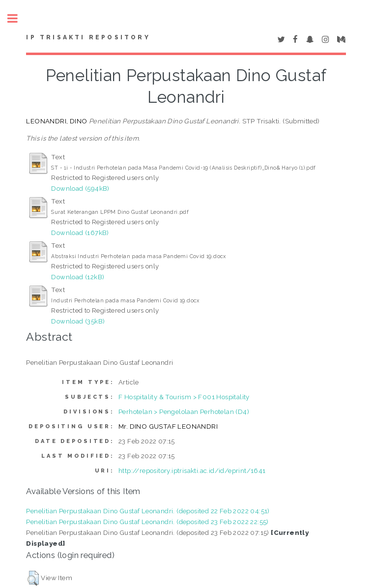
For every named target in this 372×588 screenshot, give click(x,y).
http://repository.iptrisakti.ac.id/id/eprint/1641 (192, 470)
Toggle (18, 18)
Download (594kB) (80, 188)
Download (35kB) (78, 321)
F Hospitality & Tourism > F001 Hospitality (184, 397)
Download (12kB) (78, 277)
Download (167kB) (80, 233)
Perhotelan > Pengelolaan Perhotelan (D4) (184, 412)
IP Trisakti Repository (88, 37)
